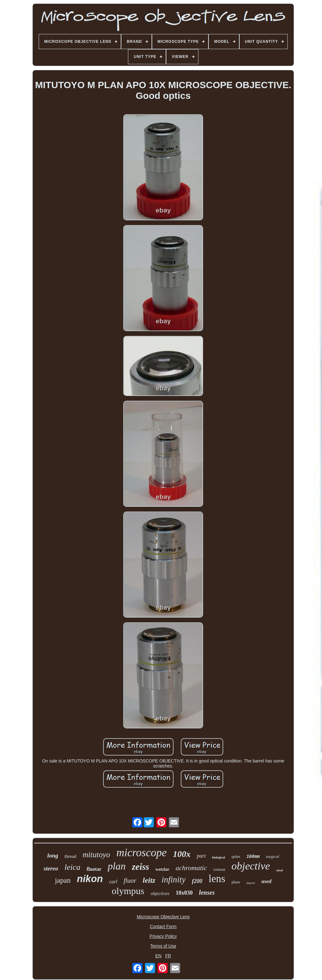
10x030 (184, 893)
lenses (207, 892)
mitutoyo (97, 855)
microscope (142, 853)
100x (182, 854)
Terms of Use (163, 946)
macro (251, 883)
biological (218, 857)
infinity (174, 880)
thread (70, 856)
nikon (90, 879)
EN (158, 956)
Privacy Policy (163, 936)
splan (236, 856)
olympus (128, 891)
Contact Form (163, 926)
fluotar (94, 869)
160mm (253, 857)
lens (217, 879)
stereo (51, 868)
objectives (160, 893)
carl (113, 882)
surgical (273, 856)
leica (72, 867)
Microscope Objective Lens (163, 917)
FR (168, 956)
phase (236, 882)
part (201, 856)
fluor (130, 881)
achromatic (191, 868)
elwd (280, 870)
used (266, 881)
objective (251, 866)
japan (63, 880)
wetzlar (162, 869)
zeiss (140, 867)
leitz (149, 880)
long (53, 855)
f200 (197, 881)
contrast (219, 870)
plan (117, 866)
